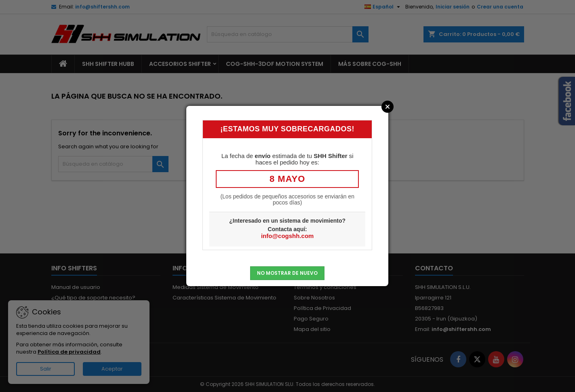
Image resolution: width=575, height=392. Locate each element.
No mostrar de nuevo (287, 273)
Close (388, 107)
